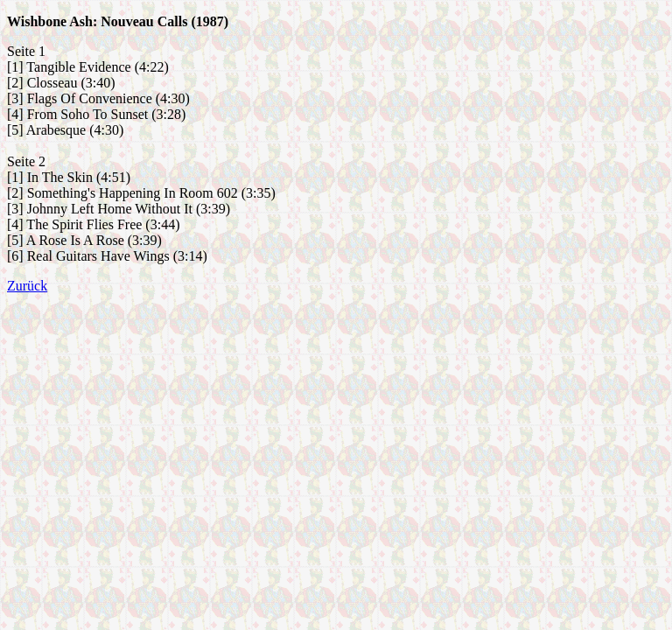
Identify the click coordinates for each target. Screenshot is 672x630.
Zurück (27, 286)
